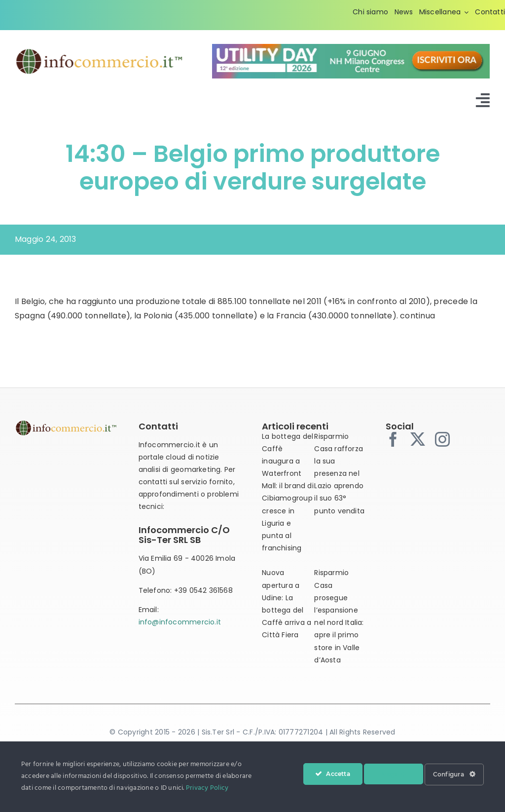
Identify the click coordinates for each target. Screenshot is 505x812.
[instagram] (442, 439)
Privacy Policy (207, 788)
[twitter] (418, 439)
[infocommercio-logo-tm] (100, 51)
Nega (394, 774)
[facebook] (393, 439)
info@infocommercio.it (180, 622)
